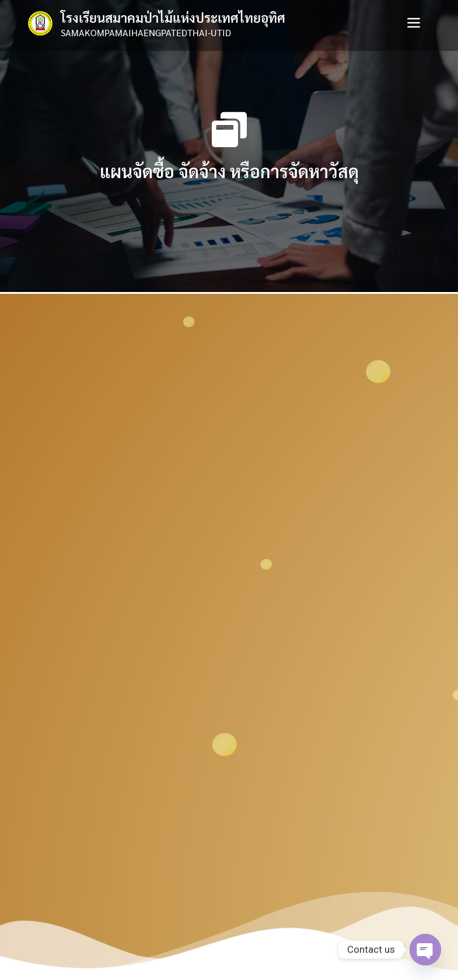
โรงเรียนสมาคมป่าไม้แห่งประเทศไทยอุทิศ (173, 17)
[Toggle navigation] (414, 23)
